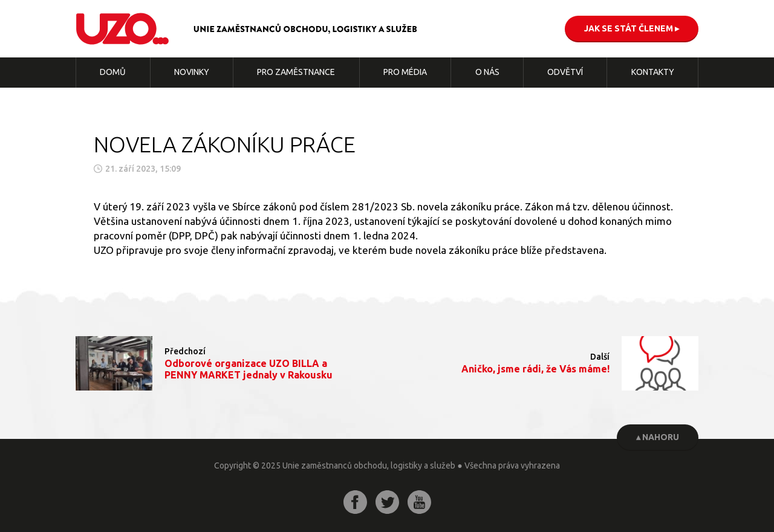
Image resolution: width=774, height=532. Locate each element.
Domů (113, 72)
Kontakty (653, 72)
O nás (487, 72)
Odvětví (565, 72)
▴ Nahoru (658, 437)
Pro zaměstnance (296, 72)
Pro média (405, 72)
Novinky (192, 72)
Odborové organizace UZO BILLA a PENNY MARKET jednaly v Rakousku (249, 369)
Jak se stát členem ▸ (632, 28)
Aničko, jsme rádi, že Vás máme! (535, 369)
